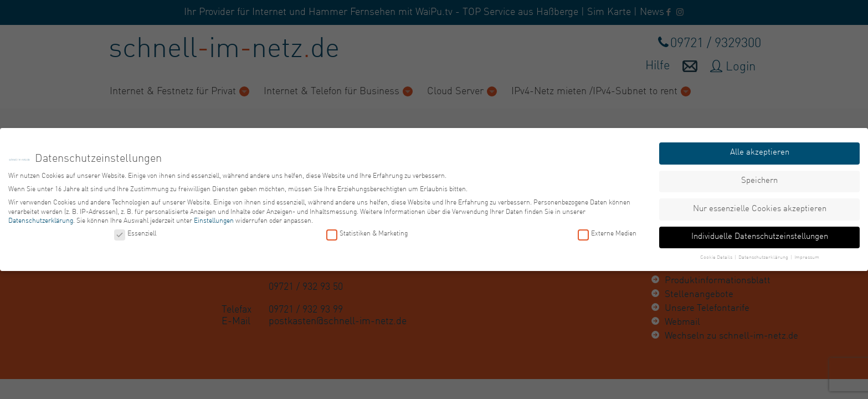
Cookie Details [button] (717, 257)
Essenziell (135, 234)
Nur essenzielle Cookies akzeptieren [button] (760, 209)
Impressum (807, 257)
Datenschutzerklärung (41, 221)
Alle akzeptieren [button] (760, 153)
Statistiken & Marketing (367, 234)
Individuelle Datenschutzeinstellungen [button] (760, 237)
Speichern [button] (759, 181)
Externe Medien (607, 234)
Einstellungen (214, 221)
